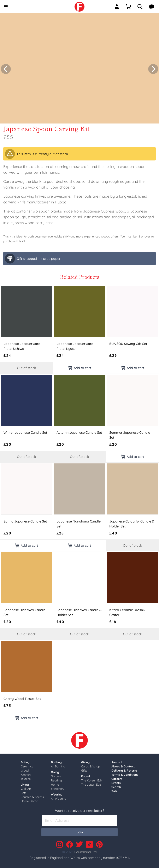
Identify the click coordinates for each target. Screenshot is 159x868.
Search (116, 786)
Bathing (56, 761)
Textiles (26, 778)
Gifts (84, 769)
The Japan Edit (91, 783)
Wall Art (26, 787)
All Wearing (59, 797)
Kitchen (26, 773)
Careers (117, 778)
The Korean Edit (92, 779)
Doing (55, 771)
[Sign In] (118, 7)
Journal (117, 761)
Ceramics (27, 765)
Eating (25, 761)
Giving (85, 761)
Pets (24, 792)
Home (55, 783)
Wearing (57, 793)
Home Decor (29, 800)
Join (80, 831)
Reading (56, 779)
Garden (56, 775)
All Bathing (58, 765)
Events (116, 782)
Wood (25, 769)
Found (86, 775)
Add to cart (79, 367)
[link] (79, 7)
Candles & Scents (32, 796)
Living (25, 783)
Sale (114, 790)
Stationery (58, 787)
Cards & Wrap (90, 765)
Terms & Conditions (125, 773)
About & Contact (123, 765)
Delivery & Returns (124, 769)
